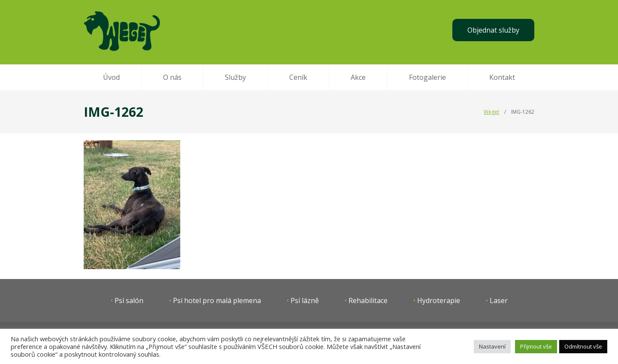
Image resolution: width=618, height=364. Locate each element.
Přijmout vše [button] (536, 346)
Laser (499, 300)
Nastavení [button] (492, 346)
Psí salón (129, 300)
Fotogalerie (427, 77)
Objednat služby (493, 30)
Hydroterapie (439, 300)
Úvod (111, 77)
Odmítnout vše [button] (583, 346)
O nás (172, 77)
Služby (235, 77)
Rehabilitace (368, 300)
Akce (358, 77)
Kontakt (502, 77)
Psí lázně (305, 300)
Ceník (298, 77)
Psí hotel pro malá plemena (217, 300)
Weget (491, 112)
